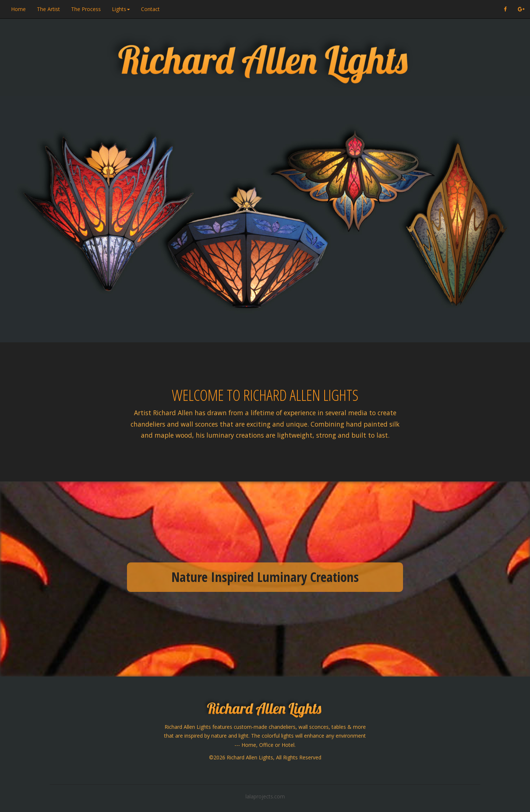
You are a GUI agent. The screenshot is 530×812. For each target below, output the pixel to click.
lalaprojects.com (265, 796)
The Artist (48, 9)
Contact (150, 9)
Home (18, 9)
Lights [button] (121, 9)
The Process (86, 9)
